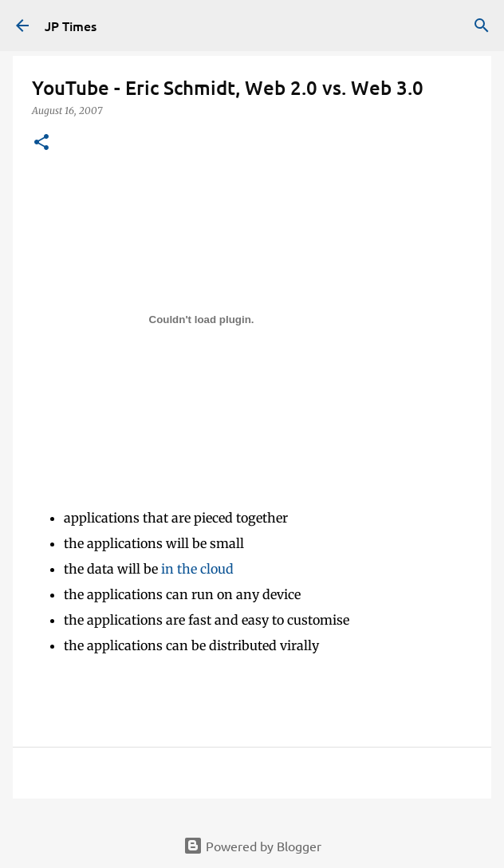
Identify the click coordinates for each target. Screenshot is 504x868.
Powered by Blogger (252, 846)
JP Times (71, 26)
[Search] (482, 26)
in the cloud (197, 569)
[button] (41, 143)
